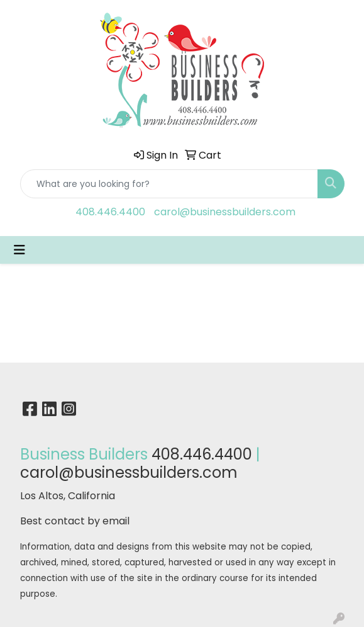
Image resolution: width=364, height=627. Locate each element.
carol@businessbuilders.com (225, 212)
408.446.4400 (110, 212)
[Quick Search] (169, 184)
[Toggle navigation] (19, 250)
